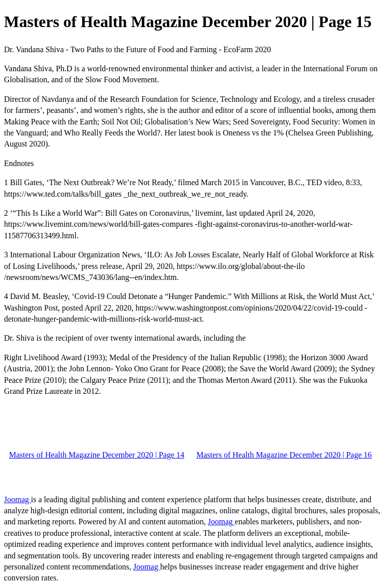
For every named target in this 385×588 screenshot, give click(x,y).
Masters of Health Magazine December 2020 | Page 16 (284, 455)
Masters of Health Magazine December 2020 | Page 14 (97, 455)
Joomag (18, 499)
